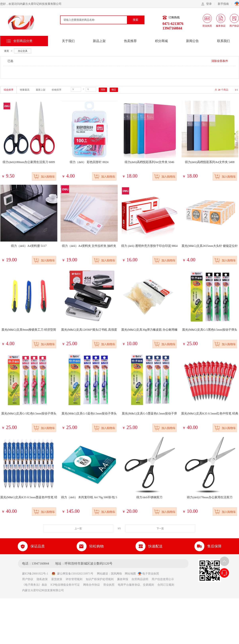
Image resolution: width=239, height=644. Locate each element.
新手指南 (225, 4)
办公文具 (23, 51)
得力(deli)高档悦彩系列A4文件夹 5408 (210, 162)
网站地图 (130, 574)
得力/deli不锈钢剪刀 (149, 497)
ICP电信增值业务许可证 (65, 585)
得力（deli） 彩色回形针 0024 (89, 162)
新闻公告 (192, 41)
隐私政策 (42, 579)
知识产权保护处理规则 (100, 579)
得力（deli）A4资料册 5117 (29, 246)
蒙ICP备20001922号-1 (37, 574)
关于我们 (68, 41)
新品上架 (99, 41)
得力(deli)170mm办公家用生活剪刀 (210, 497)
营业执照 (109, 585)
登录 (210, 4)
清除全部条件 (220, 61)
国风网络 (116, 574)
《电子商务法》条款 (35, 585)
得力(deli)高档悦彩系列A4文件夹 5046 (149, 162)
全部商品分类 (23, 41)
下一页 (160, 529)
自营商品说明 (140, 579)
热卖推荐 (130, 41)
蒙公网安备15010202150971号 (72, 574)
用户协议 (28, 579)
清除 (103, 90)
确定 (114, 90)
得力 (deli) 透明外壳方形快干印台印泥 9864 (149, 246)
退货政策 (57, 579)
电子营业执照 (148, 574)
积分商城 (161, 41)
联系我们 (223, 41)
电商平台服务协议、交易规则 (136, 585)
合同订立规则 (166, 585)
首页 (7, 51)
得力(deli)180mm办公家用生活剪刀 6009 (29, 162)
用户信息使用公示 (163, 579)
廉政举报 (123, 579)
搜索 (136, 20)
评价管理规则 (74, 579)
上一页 (78, 529)
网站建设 (102, 574)
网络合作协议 (92, 585)
